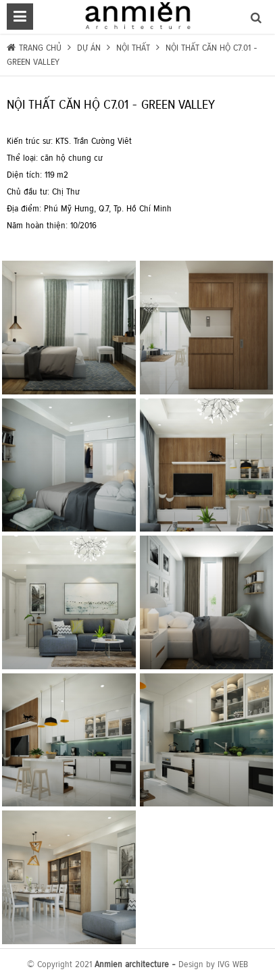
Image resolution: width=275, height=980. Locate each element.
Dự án (87, 48)
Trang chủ (42, 48)
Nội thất (133, 48)
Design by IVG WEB (213, 964)
